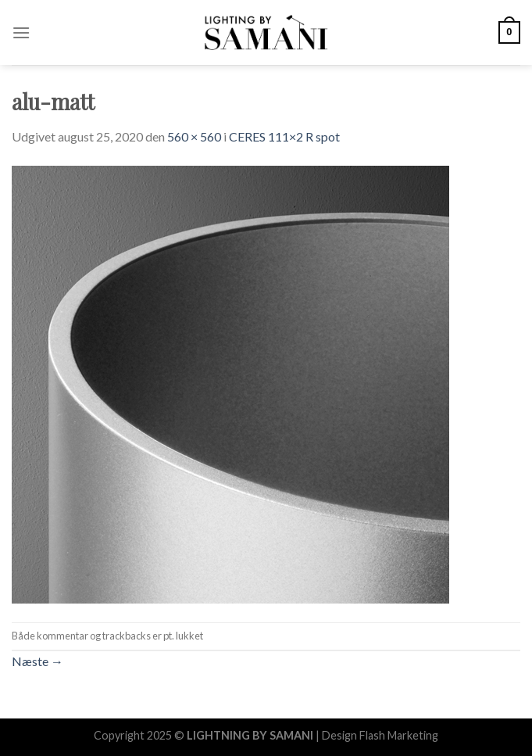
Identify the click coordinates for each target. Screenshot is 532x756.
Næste (37, 661)
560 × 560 (194, 136)
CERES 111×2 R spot (284, 136)
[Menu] (21, 32)
